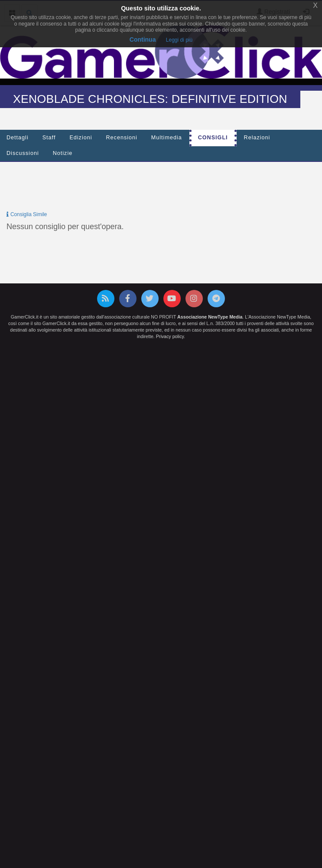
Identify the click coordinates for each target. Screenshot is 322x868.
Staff (49, 138)
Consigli (213, 138)
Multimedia (167, 138)
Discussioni (23, 153)
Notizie (63, 153)
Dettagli (18, 138)
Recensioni (122, 138)
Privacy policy (170, 336)
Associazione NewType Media (210, 317)
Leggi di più (179, 40)
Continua (143, 39)
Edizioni (81, 138)
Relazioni (257, 138)
